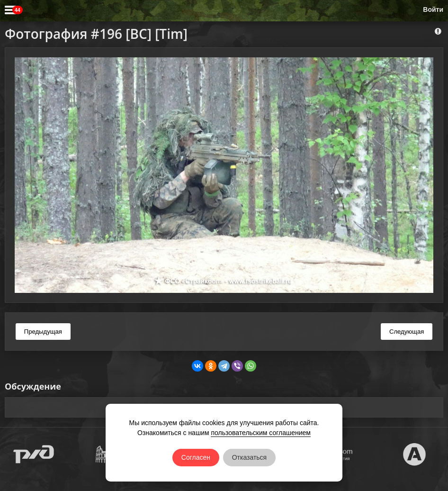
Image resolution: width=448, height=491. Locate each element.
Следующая (407, 332)
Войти (433, 9)
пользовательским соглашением (261, 433)
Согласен (196, 457)
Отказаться (250, 457)
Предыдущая (43, 332)
